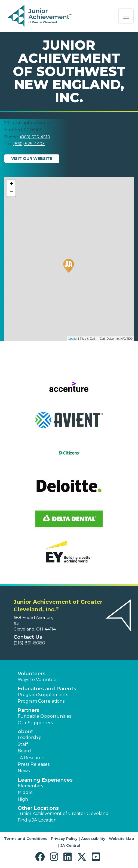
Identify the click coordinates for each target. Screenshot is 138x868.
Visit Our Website (32, 159)
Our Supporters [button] (35, 723)
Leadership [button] (30, 737)
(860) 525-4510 (35, 137)
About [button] (25, 732)
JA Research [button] (31, 758)
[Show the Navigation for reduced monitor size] (126, 16)
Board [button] (24, 751)
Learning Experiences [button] (45, 780)
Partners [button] (29, 710)
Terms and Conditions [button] (26, 838)
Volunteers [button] (32, 674)
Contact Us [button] (28, 637)
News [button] (24, 771)
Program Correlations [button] (41, 701)
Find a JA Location (37, 820)
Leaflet (73, 339)
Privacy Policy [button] (64, 838)
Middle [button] (25, 792)
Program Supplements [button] (43, 695)
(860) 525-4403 (29, 144)
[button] (41, 857)
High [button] (23, 799)
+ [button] (12, 184)
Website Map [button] (121, 838)
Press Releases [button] (34, 764)
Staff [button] (23, 744)
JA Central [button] (70, 845)
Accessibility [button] (93, 838)
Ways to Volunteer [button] (38, 680)
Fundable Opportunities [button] (44, 716)
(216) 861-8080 (29, 643)
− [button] (12, 192)
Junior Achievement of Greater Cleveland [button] (63, 813)
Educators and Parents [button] (47, 689)
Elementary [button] (31, 786)
